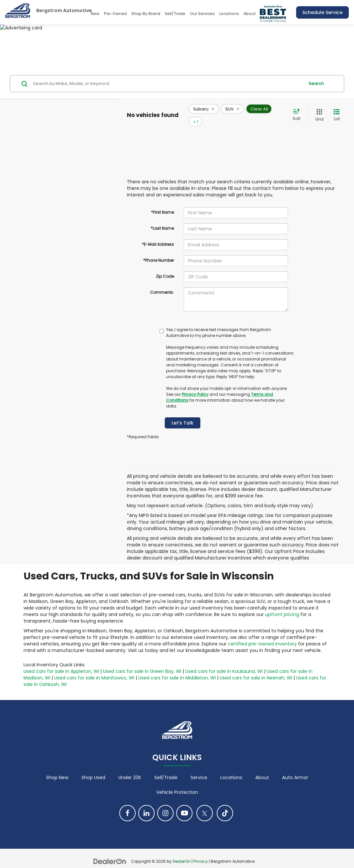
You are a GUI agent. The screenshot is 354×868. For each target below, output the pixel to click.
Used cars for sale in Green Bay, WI (142, 662)
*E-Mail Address (158, 235)
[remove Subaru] (204, 110)
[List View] (337, 110)
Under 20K (130, 768)
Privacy (201, 852)
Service (199, 768)
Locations (229, 14)
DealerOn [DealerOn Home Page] (182, 852)
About (262, 768)
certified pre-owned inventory (262, 634)
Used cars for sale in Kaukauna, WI (224, 662)
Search (316, 83)
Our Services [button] (202, 14)
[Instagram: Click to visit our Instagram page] (165, 803)
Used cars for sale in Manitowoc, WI (94, 668)
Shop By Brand (146, 14)
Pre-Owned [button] (115, 14)
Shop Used (93, 768)
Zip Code (165, 267)
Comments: (162, 283)
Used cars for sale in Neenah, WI (256, 668)
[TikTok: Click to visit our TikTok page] (225, 803)
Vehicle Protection (177, 782)
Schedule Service (322, 12)
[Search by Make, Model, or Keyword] (168, 84)
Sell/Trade (175, 14)
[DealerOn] (110, 851)
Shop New (57, 768)
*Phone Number (159, 251)
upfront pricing (282, 605)
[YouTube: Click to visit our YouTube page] (184, 803)
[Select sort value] (298, 110)
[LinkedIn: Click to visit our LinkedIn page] (146, 803)
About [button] (250, 14)
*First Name (162, 203)
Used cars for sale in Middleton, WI (177, 668)
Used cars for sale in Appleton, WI (61, 662)
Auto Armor (295, 768)
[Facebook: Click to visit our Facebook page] (127, 803)
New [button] (95, 14)
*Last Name (162, 219)
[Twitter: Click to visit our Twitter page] (205, 803)
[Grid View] (318, 110)
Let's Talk (183, 413)
